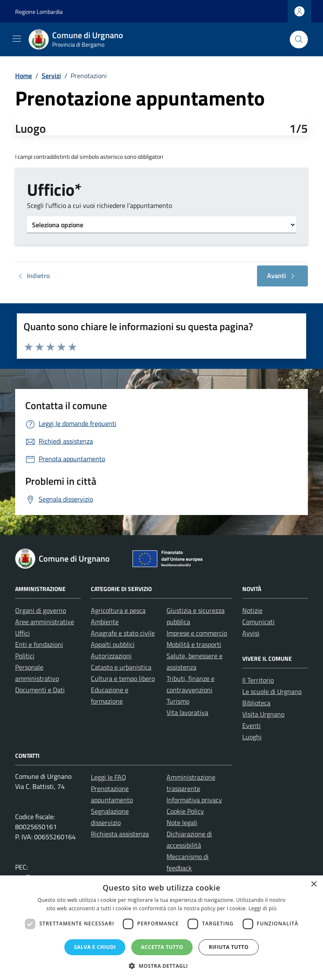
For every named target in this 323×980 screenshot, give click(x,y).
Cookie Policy (185, 811)
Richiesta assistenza (120, 834)
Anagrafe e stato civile (123, 633)
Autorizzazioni (111, 656)
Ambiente (105, 622)
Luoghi (252, 737)
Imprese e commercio (197, 633)
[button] (161, 966)
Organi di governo (41, 610)
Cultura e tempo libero (123, 678)
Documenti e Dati (40, 690)
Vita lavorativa (187, 712)
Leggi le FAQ (109, 777)
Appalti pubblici (113, 644)
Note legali (182, 822)
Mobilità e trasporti (194, 644)
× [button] (314, 884)
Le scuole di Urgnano (272, 691)
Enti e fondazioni (39, 644)
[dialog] (161, 928)
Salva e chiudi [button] (95, 947)
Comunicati (258, 622)
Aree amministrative (45, 622)
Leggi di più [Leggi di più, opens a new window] (263, 908)
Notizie (252, 610)
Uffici (23, 633)
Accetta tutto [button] (162, 947)
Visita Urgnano (263, 714)
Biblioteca (256, 703)
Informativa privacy (194, 800)
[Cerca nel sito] (299, 40)
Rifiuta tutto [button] (229, 947)
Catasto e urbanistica (121, 667)
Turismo (178, 701)
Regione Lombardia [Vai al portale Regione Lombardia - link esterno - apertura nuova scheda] (39, 12)
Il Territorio (258, 680)
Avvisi (251, 633)
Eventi (252, 725)
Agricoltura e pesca (118, 610)
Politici (25, 656)
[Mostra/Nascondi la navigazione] (17, 39)
